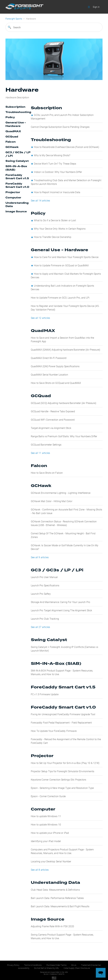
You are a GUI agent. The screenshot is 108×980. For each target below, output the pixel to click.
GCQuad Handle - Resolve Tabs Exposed (53, 411)
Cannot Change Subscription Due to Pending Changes (60, 127)
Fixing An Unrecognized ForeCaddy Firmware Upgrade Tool (63, 714)
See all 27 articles (40, 627)
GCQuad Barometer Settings (46, 445)
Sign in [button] (96, 7)
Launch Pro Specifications (45, 585)
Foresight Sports (14, 19)
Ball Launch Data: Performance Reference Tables (57, 898)
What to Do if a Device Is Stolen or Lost (55, 220)
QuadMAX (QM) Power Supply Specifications (55, 366)
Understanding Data (17, 205)
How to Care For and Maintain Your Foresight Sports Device (66, 257)
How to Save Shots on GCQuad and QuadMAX (56, 383)
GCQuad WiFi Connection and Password (53, 420)
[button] (89, 7)
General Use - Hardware (16, 124)
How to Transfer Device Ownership (53, 237)
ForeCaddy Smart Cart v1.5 (17, 177)
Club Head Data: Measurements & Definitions (55, 890)
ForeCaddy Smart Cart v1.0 (17, 185)
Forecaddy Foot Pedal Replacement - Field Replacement (61, 723)
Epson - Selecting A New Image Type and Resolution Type (62, 788)
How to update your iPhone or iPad (50, 833)
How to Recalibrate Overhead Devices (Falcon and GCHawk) (66, 147)
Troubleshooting (18, 112)
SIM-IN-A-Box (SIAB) (16, 168)
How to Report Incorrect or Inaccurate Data (57, 192)
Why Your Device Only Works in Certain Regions (60, 229)
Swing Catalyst (17, 161)
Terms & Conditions (33, 965)
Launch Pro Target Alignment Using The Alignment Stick (61, 610)
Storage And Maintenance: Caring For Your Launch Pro (60, 602)
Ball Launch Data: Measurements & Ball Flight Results (60, 906)
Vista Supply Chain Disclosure (77, 968)
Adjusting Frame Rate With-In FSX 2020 (52, 926)
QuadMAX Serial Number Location (49, 375)
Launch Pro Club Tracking (45, 619)
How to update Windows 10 (46, 824)
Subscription (15, 107)
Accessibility (24, 968)
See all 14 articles (40, 200)
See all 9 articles (40, 557)
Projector (13, 192)
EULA (74, 965)
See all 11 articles (40, 453)
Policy (10, 117)
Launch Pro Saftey (41, 594)
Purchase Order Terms (57, 965)
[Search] (54, 27)
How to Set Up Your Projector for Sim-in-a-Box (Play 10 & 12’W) (65, 763)
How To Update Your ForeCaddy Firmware (54, 731)
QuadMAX (13, 131)
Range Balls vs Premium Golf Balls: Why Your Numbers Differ (64, 436)
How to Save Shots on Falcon (47, 473)
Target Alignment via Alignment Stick (51, 428)
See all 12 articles (40, 318)
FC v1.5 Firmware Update (45, 694)
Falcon (11, 142)
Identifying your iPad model (46, 841)
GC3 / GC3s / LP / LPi (18, 154)
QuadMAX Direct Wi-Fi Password (49, 358)
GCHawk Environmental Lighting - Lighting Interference (61, 493)
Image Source (16, 212)
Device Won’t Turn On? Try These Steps (55, 164)
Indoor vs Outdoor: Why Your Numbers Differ (58, 172)
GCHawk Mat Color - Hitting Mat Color (52, 501)
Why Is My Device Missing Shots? (52, 155)
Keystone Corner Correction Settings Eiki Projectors (58, 780)
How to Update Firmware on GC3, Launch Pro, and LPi (60, 298)
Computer (13, 198)
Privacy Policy (13, 965)
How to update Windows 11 (46, 816)
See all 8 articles (40, 870)
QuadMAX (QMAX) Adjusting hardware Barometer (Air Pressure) (65, 350)
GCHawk (12, 147)
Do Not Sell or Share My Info (46, 968)
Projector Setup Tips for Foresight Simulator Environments (63, 771)
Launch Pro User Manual (44, 577)
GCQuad (12, 137)
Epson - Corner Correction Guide (48, 796)
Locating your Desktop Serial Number (51, 861)
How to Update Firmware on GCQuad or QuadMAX (61, 265)
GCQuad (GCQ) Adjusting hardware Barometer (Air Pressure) (63, 403)
